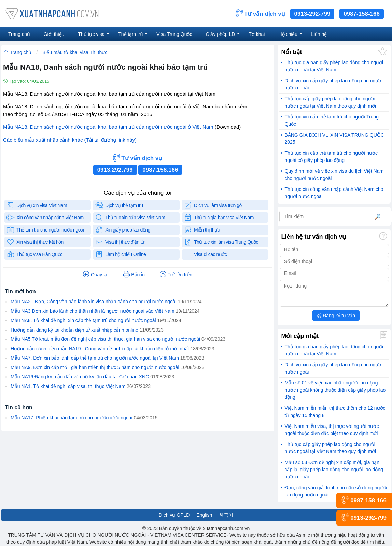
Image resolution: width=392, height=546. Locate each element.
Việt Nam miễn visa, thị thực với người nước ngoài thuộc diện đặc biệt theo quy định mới (332, 434)
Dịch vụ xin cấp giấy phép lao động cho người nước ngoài (333, 84)
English (204, 519)
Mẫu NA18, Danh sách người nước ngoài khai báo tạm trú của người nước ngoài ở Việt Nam (108, 127)
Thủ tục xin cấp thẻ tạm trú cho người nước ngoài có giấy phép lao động (331, 157)
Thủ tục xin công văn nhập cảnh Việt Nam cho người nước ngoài (334, 193)
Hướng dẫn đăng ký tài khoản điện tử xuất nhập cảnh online (74, 330)
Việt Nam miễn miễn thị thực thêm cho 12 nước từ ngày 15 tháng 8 (335, 416)
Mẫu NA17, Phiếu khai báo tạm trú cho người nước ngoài (72, 418)
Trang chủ (17, 52)
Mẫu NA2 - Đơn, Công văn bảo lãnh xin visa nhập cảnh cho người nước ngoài (94, 302)
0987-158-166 (362, 14)
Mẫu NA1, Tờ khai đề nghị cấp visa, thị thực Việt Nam (68, 386)
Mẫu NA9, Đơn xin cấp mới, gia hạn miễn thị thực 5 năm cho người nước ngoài (95, 367)
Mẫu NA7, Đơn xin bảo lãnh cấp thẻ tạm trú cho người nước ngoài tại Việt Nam (95, 358)
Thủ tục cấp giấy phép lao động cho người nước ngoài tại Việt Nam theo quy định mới (330, 102)
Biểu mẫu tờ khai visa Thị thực (75, 52)
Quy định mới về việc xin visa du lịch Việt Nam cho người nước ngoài (334, 175)
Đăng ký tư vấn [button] (336, 320)
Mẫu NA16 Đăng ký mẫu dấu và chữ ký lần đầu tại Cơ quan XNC (80, 377)
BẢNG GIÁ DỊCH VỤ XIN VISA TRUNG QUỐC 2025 (334, 138)
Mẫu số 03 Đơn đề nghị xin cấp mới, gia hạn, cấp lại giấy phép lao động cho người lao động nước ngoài (334, 474)
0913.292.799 (115, 170)
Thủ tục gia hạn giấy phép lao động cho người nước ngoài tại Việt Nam (334, 66)
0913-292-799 (312, 14)
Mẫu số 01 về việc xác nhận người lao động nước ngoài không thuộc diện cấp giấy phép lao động (335, 394)
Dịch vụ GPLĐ (174, 519)
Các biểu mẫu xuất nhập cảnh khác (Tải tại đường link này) (70, 140)
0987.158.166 (160, 170)
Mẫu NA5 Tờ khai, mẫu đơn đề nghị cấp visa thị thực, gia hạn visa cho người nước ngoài (105, 339)
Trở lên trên (176, 275)
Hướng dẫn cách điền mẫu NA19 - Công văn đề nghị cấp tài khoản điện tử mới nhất (100, 349)
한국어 (226, 519)
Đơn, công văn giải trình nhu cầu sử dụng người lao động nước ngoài (336, 495)
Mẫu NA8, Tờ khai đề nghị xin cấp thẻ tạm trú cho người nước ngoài (83, 320)
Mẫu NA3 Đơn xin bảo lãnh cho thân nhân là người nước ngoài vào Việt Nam (93, 311)
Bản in (134, 275)
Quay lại (96, 275)
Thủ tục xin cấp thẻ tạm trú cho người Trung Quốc (332, 120)
